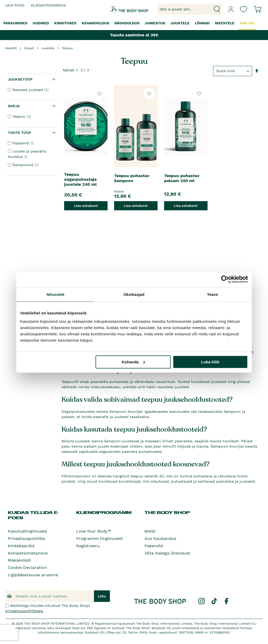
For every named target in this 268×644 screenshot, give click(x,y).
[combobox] (190, 9)
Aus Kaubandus (160, 538)
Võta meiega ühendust (167, 553)
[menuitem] (15, 23)
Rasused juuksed (31, 90)
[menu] (134, 24)
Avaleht (11, 48)
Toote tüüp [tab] (19, 133)
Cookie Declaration (27, 567)
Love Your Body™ (94, 531)
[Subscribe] (102, 596)
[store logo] (120, 9)
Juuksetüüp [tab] (20, 79)
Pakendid (154, 546)
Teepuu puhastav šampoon (132, 178)
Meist (150, 531)
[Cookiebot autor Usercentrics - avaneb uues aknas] (225, 279)
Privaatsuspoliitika (26, 538)
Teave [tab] (213, 294)
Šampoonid (26, 165)
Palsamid (24, 143)
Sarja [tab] (14, 106)
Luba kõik (210, 362)
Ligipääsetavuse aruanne (33, 575)
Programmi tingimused (99, 538)
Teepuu (22, 116)
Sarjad (29, 48)
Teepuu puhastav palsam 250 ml (182, 178)
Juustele (48, 48)
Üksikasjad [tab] (134, 294)
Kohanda (133, 362)
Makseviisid (19, 560)
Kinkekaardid (21, 546)
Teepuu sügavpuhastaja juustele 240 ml (80, 179)
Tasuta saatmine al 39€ (134, 35)
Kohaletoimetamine (28, 553)
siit (83, 628)
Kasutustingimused (27, 531)
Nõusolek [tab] (55, 294)
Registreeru (88, 546)
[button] (99, 94)
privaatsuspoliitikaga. (24, 611)
